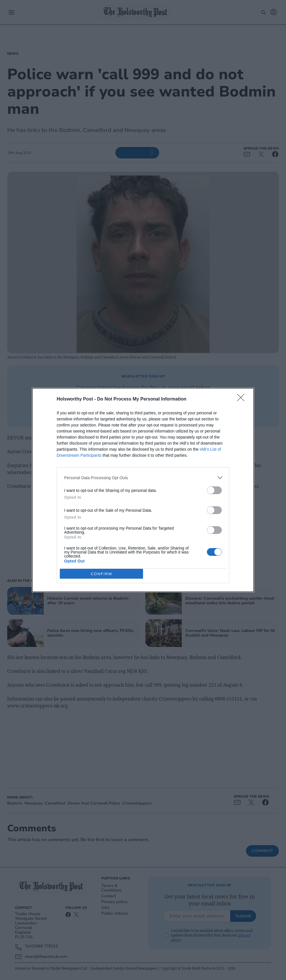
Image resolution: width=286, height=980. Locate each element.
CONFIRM (101, 574)
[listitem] (143, 478)
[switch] (214, 490)
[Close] (243, 399)
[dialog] (143, 490)
